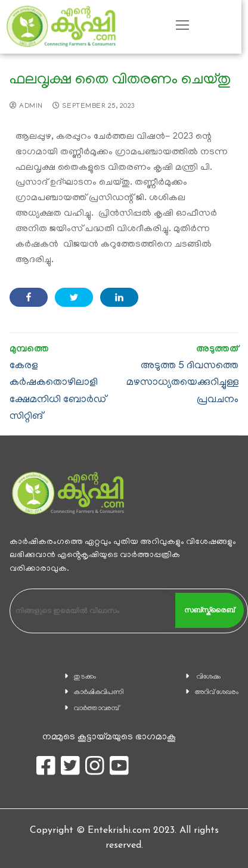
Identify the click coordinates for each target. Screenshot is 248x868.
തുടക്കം (85, 677)
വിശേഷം (209, 677)
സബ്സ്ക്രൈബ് (209, 610)
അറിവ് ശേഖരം (217, 693)
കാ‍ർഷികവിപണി (99, 693)
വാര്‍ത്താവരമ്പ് (97, 709)
